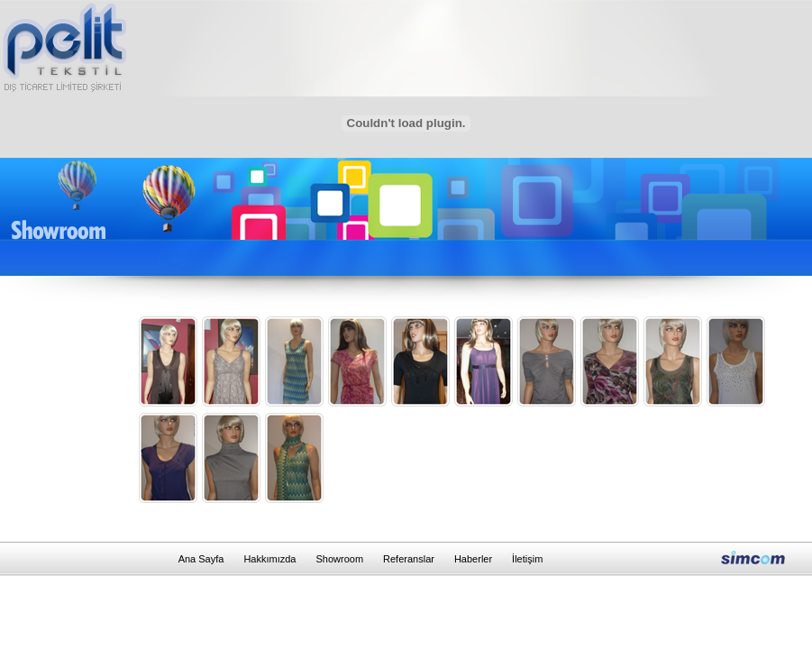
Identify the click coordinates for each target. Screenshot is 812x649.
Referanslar (409, 559)
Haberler (473, 559)
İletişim (527, 559)
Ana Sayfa (201, 559)
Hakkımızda (269, 559)
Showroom (339, 559)
